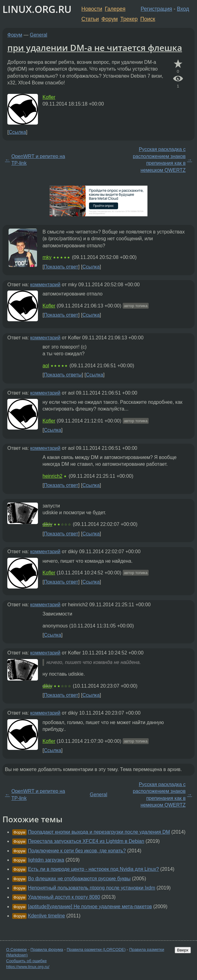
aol (46, 366)
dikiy (47, 524)
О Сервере (17, 949)
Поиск (148, 19)
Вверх (183, 950)
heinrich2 (52, 476)
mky (47, 257)
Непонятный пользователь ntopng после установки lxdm (91, 888)
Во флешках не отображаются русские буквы (79, 879)
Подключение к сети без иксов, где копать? (77, 851)
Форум (109, 19)
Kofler (49, 97)
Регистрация (156, 9)
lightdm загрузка (46, 860)
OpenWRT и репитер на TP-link (38, 160)
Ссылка (17, 132)
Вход (183, 9)
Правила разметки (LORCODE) (96, 949)
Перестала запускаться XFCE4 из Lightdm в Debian (86, 841)
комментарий (45, 285)
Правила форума (47, 949)
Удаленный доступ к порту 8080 (64, 897)
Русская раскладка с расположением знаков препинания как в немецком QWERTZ (159, 160)
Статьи (90, 19)
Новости (92, 9)
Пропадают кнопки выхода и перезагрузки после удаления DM (99, 832)
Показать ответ (61, 267)
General (39, 35)
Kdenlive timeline (46, 916)
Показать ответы (63, 375)
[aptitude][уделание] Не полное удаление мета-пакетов (90, 907)
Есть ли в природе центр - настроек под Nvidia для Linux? (93, 869)
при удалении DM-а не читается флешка (95, 48)
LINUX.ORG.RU (37, 9)
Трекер (129, 19)
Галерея (115, 9)
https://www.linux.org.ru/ (28, 967)
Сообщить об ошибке (26, 961)
